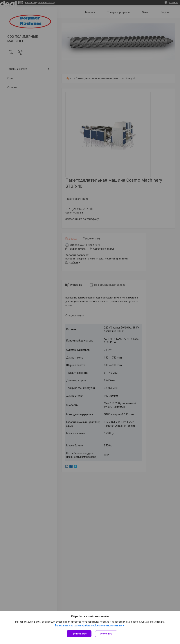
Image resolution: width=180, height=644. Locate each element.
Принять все (79, 634)
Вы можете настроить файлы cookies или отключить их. (89, 626)
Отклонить (106, 634)
